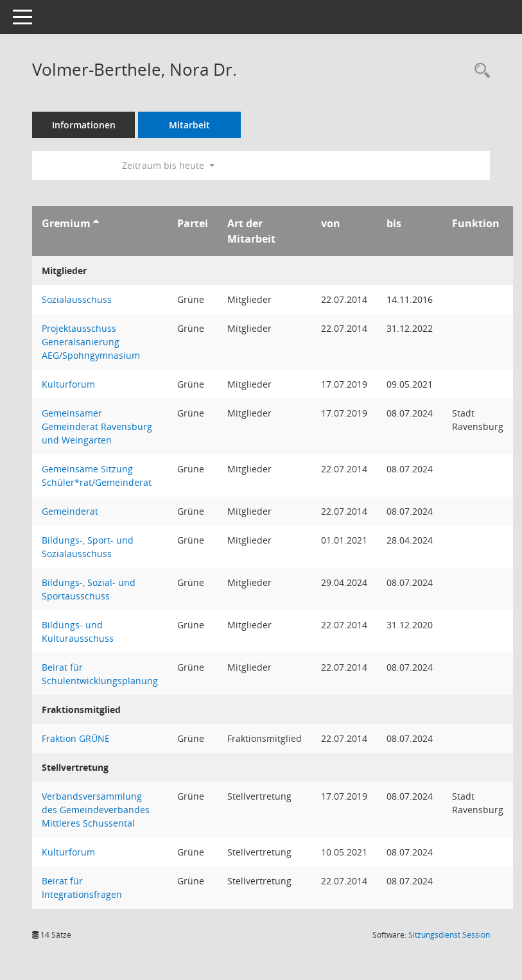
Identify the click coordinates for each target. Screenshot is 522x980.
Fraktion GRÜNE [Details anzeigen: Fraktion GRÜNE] (76, 738)
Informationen (84, 125)
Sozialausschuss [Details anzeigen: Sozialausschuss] (77, 299)
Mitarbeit (189, 125)
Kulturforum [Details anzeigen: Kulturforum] (68, 384)
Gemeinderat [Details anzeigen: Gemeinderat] (70, 511)
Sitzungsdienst (449, 935)
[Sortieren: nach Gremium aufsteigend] (96, 223)
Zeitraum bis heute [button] (168, 165)
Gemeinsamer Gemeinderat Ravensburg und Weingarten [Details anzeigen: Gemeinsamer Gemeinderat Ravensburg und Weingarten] (97, 426)
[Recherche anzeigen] (479, 71)
